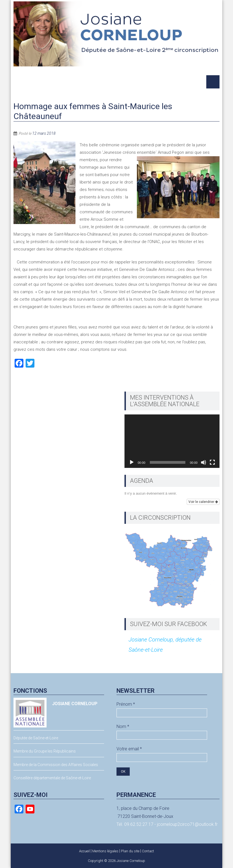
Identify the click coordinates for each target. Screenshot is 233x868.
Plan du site (130, 851)
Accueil (84, 851)
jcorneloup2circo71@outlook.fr (187, 824)
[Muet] (204, 462)
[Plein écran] (212, 462)
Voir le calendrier (203, 502)
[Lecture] (132, 462)
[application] (172, 441)
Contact (148, 851)
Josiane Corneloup (131, 861)
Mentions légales (105, 851)
